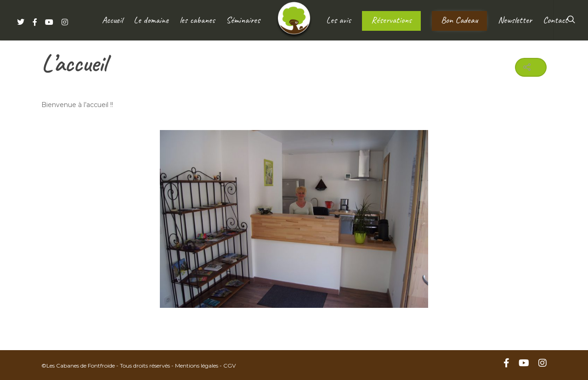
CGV (229, 366)
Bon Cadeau (459, 20)
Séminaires (243, 20)
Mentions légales (197, 366)
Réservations (391, 20)
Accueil (112, 20)
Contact (555, 20)
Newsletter (515, 20)
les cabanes (197, 20)
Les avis (339, 20)
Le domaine (151, 20)
